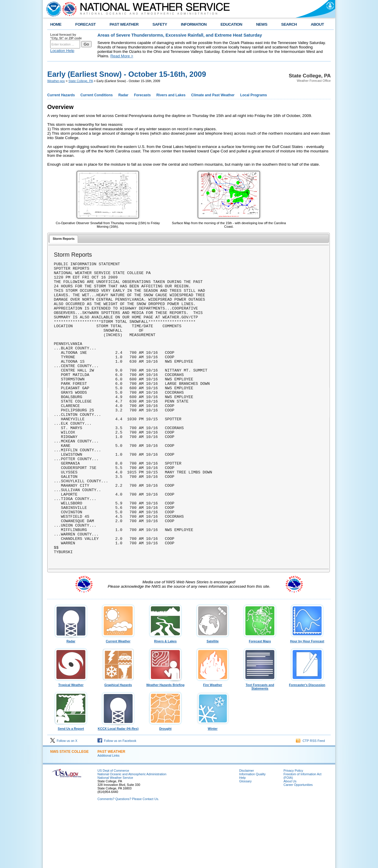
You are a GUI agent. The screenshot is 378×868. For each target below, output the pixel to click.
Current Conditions (96, 95)
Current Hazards (61, 95)
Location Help (62, 51)
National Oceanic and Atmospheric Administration (132, 833)
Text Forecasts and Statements (260, 744)
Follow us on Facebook (117, 799)
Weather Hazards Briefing (165, 742)
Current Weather (118, 698)
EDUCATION (231, 24)
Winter (213, 786)
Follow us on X (64, 799)
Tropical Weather (71, 742)
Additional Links (109, 814)
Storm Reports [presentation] (63, 239)
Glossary (245, 840)
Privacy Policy (293, 829)
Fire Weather (213, 742)
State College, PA (81, 81)
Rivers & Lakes (165, 698)
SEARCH (289, 24)
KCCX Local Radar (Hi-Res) (118, 786)
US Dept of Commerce (113, 829)
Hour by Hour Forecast (307, 698)
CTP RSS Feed (310, 799)
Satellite (213, 698)
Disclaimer (247, 829)
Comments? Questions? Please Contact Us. (128, 857)
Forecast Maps (260, 698)
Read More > (122, 56)
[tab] (64, 239)
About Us (290, 840)
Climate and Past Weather (213, 95)
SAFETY (160, 24)
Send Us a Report (71, 786)
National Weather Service (115, 836)
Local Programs (254, 95)
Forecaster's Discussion (307, 742)
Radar (123, 95)
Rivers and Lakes (171, 95)
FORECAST (85, 24)
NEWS (262, 24)
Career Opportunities (298, 843)
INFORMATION (194, 24)
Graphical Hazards (118, 742)
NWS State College (69, 810)
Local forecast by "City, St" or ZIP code (66, 36)
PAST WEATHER (124, 24)
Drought (165, 786)
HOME (56, 24)
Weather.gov (56, 81)
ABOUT (317, 24)
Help (242, 836)
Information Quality (252, 833)
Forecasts (142, 95)
